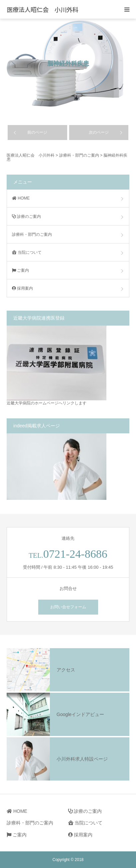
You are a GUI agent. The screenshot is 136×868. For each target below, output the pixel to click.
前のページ (37, 132)
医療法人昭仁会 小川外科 (43, 9)
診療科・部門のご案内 (32, 234)
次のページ (99, 132)
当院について (27, 252)
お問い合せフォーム (68, 607)
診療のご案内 (26, 217)
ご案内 (20, 270)
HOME (21, 198)
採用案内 (22, 288)
